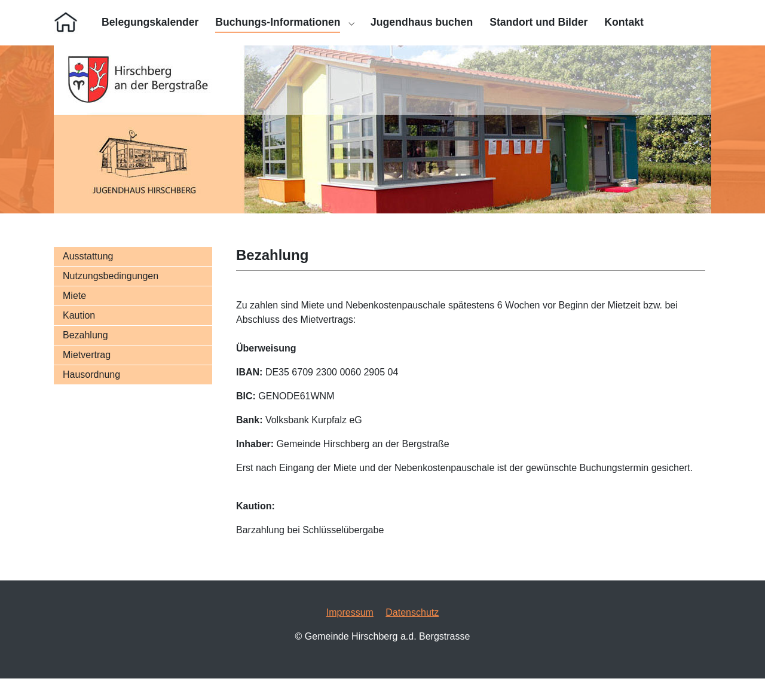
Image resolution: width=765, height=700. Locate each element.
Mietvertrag (87, 376)
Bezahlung (85, 357)
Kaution (79, 337)
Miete (74, 317)
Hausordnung (91, 396)
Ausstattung (88, 278)
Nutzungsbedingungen (111, 297)
